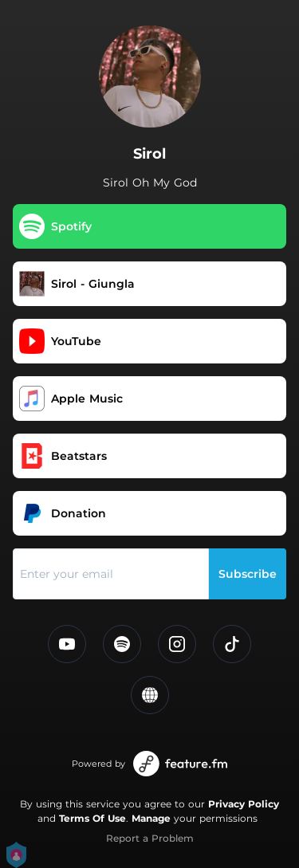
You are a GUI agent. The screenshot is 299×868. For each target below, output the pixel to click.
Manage (151, 818)
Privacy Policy (244, 804)
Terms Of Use (92, 818)
